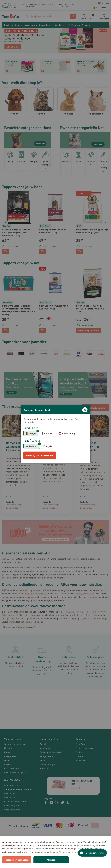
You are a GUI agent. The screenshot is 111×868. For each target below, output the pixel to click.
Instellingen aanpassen (17, 860)
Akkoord (51, 860)
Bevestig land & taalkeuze (40, 455)
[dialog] (55, 434)
